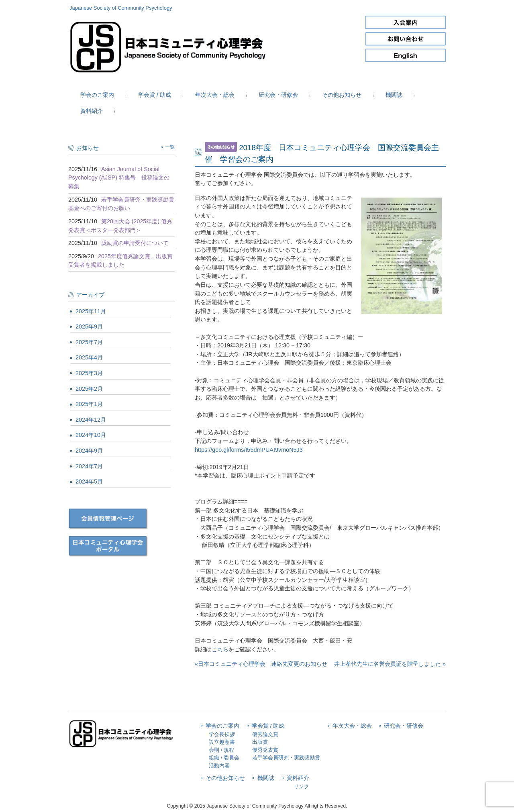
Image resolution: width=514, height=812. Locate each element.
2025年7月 (89, 342)
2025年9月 (89, 326)
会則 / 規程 (221, 750)
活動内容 (219, 766)
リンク (301, 786)
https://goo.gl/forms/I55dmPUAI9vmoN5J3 (249, 450)
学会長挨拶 (222, 734)
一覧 (170, 147)
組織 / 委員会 (224, 758)
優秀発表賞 (265, 750)
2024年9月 (89, 451)
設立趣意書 (222, 742)
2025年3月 (89, 373)
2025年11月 (91, 311)
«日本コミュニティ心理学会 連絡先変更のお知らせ (261, 664)
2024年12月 (91, 420)
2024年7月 (89, 466)
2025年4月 (89, 357)
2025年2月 (89, 389)
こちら (220, 649)
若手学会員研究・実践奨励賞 (286, 758)
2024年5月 (89, 481)
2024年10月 (91, 435)
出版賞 (260, 742)
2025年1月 (89, 404)
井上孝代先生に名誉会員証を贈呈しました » (390, 664)
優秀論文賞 (265, 734)
